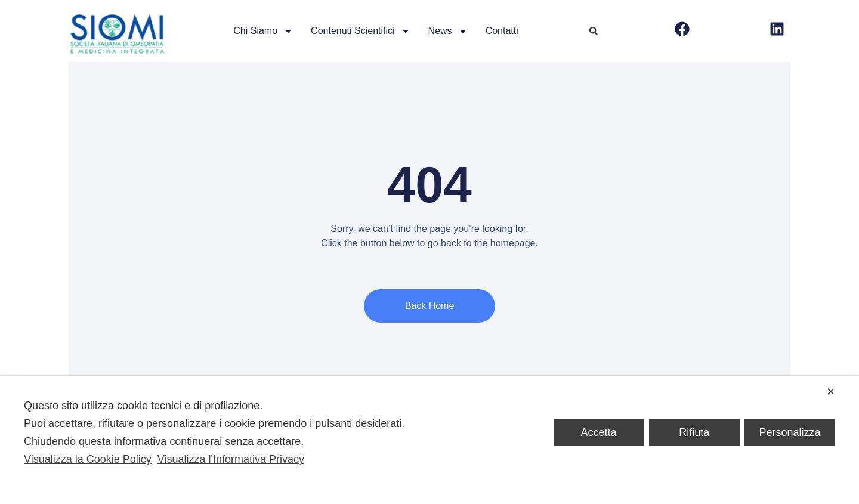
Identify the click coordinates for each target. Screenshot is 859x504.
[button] (594, 31)
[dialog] (429, 440)
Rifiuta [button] (694, 432)
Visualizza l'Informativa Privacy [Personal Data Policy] (231, 459)
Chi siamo (263, 31)
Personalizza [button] (790, 432)
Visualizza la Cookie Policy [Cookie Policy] (88, 459)
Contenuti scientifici (361, 31)
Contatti (502, 31)
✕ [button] (831, 392)
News (448, 31)
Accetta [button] (599, 432)
